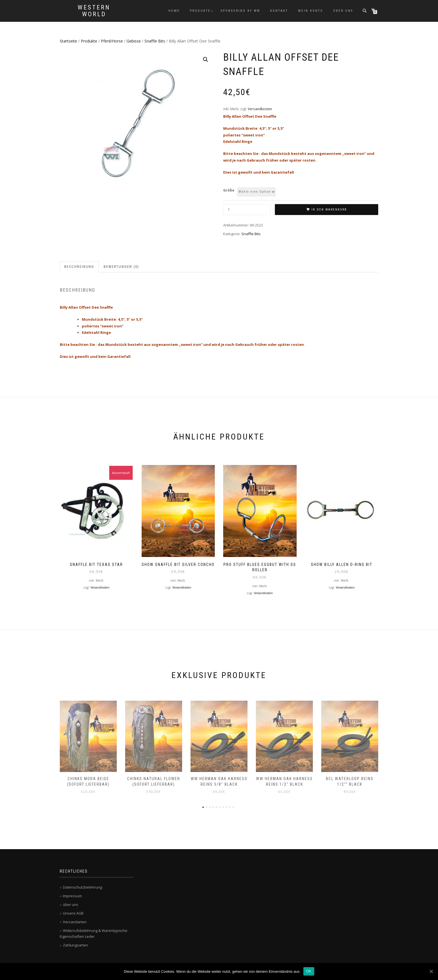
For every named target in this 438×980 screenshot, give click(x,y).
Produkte (200, 11)
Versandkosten (260, 109)
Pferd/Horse (112, 41)
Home (174, 11)
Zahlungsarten (75, 945)
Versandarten (75, 922)
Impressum (72, 896)
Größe (229, 190)
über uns (343, 11)
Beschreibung (79, 267)
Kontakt (279, 11)
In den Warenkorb (329, 210)
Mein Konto (311, 11)
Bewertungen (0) (121, 267)
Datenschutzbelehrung (82, 887)
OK (309, 971)
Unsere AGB (73, 913)
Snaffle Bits (155, 41)
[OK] (431, 971)
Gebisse (134, 41)
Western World (94, 11)
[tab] (79, 267)
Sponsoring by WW (240, 11)
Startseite (68, 41)
